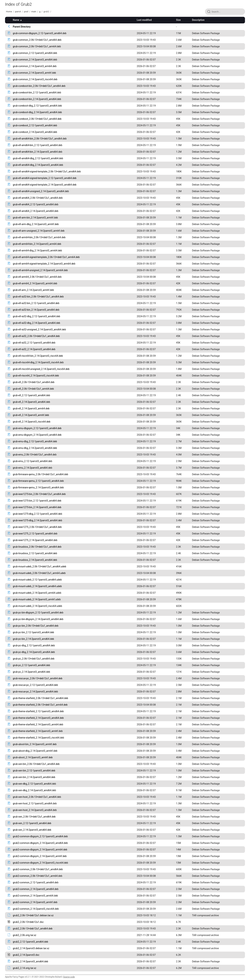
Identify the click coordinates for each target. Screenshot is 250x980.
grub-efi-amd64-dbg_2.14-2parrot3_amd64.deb (38, 165)
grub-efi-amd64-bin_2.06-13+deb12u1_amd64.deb (40, 139)
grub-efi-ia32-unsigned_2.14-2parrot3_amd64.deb (39, 329)
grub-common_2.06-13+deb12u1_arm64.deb (37, 46)
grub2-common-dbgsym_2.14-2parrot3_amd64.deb (40, 843)
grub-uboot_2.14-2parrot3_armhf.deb (33, 757)
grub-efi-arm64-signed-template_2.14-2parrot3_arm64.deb (44, 264)
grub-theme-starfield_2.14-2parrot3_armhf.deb (38, 731)
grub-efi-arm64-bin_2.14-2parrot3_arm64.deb (37, 244)
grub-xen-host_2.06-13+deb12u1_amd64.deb (37, 797)
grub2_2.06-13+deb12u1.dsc (28, 922)
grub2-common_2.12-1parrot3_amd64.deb (36, 882)
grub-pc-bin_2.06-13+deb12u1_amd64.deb (36, 626)
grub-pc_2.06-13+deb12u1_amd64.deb (34, 659)
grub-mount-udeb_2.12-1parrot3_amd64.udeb (37, 580)
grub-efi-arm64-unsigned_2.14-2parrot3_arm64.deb (40, 270)
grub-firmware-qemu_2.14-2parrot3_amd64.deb (38, 487)
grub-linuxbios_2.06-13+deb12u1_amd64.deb (37, 547)
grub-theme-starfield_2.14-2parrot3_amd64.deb (38, 718)
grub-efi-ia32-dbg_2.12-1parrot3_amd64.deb (37, 316)
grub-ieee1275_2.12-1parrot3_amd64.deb (35, 534)
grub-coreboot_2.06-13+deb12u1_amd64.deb (37, 119)
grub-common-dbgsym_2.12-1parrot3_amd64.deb (40, 33)
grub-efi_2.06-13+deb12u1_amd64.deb (34, 382)
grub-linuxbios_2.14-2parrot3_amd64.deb (35, 560)
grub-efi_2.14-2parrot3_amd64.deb (32, 402)
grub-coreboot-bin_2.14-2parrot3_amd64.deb (37, 99)
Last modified (144, 20)
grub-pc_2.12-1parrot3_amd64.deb (32, 665)
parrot (18, 12)
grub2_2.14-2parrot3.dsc (26, 955)
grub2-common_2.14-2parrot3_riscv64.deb (36, 909)
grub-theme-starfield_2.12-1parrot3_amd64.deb (38, 711)
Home (9, 12)
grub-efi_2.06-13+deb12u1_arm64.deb (33, 389)
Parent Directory (22, 27)
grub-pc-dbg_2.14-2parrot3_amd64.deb (34, 652)
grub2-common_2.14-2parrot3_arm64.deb (35, 896)
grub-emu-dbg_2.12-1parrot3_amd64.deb (35, 441)
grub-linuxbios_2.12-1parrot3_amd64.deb (35, 553)
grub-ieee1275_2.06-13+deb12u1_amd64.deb (37, 527)
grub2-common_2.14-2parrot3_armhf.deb (35, 902)
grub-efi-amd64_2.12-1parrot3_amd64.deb (36, 204)
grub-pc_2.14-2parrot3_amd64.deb (32, 672)
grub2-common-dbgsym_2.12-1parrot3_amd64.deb (40, 836)
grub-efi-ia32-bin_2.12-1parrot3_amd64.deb (36, 303)
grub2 (46, 12)
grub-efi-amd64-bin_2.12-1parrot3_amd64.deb (38, 145)
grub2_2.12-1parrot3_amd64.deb (30, 942)
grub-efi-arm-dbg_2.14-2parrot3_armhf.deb (36, 224)
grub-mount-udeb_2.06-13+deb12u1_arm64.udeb (39, 573)
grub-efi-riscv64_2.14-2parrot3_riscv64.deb (36, 376)
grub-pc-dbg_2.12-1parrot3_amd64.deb (34, 645)
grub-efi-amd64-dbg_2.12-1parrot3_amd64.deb (38, 158)
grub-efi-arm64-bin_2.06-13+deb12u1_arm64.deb (39, 237)
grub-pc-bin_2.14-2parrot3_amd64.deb (33, 639)
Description (198, 20)
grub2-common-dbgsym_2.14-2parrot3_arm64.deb (40, 850)
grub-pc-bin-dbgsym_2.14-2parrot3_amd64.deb (38, 619)
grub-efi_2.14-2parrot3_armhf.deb (31, 415)
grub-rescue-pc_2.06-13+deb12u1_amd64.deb (38, 678)
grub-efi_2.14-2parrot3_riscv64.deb (32, 422)
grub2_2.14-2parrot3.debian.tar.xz (31, 948)
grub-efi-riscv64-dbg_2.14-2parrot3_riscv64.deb (38, 362)
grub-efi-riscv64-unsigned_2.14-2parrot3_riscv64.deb (41, 369)
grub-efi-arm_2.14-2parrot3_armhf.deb (33, 290)
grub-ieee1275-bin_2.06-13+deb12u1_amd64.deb (39, 494)
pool (26, 12)
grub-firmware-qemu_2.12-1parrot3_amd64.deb (38, 481)
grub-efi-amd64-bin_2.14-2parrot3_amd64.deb (38, 152)
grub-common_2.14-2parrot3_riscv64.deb (35, 79)
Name (16, 20)
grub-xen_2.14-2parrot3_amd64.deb (32, 830)
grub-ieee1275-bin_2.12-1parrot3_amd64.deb (37, 501)
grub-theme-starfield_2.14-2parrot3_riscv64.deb (38, 738)
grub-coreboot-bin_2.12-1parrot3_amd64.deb (37, 93)
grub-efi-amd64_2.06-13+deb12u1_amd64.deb (38, 198)
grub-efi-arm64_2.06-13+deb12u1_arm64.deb (37, 277)
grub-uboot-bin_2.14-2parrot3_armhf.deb (35, 744)
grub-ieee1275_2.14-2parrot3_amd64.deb (35, 540)
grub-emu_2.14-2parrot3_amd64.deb (33, 468)
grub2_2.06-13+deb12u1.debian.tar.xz (33, 915)
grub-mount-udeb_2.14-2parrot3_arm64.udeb (37, 593)
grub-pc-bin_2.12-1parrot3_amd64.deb (33, 632)
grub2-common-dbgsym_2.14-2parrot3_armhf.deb (40, 856)
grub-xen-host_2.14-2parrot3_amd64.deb (35, 810)
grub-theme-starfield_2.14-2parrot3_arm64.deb (38, 724)
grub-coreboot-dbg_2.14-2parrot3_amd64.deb (37, 112)
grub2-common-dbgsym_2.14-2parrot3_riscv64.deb (40, 863)
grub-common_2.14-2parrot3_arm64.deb (35, 66)
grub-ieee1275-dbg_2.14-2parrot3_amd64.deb (37, 520)
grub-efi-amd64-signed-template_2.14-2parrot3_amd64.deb (45, 185)
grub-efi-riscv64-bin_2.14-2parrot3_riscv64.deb (38, 356)
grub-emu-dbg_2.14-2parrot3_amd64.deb (35, 448)
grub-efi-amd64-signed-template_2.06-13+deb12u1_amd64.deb (47, 172)
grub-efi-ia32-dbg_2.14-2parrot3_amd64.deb (37, 323)
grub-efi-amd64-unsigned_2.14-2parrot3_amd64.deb (41, 191)
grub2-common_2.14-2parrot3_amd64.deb (36, 889)
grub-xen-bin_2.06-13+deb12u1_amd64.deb (36, 764)
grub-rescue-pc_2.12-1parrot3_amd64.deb (35, 685)
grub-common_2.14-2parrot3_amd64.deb (35, 60)
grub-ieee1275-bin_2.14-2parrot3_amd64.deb (37, 507)
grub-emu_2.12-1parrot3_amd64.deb (33, 461)
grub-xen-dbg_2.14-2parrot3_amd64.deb (34, 790)
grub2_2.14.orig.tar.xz (25, 968)
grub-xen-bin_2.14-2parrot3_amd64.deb (34, 777)
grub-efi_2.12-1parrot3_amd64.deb (32, 395)
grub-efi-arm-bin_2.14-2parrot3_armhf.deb (35, 218)
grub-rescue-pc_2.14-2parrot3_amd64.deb (35, 692)
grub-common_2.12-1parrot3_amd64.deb (35, 53)
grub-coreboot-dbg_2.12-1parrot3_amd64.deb (37, 106)
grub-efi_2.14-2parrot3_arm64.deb (31, 408)
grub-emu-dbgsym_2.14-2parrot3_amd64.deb (37, 435)
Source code (69, 977)
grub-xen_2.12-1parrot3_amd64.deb (32, 823)
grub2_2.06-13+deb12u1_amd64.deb (33, 929)
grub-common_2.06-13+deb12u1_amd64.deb (37, 40)
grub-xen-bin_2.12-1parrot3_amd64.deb (34, 771)
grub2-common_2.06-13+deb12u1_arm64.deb (38, 876)
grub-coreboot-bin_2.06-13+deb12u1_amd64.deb (39, 86)
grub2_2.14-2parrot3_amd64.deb (30, 961)
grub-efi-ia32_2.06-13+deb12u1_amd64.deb (36, 336)
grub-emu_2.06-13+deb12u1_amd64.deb (35, 455)
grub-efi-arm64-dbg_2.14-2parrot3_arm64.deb (37, 251)
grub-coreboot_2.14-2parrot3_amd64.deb (35, 132)
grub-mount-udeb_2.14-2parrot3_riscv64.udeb (37, 606)
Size (178, 20)
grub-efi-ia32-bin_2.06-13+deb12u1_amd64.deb (38, 297)
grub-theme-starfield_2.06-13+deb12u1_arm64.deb (40, 705)
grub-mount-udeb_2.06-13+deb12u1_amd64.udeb (39, 566)
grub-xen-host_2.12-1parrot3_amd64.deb (35, 803)
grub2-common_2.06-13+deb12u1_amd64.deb (38, 869)
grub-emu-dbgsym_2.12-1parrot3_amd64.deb (37, 428)
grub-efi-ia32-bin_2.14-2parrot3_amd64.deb (36, 310)
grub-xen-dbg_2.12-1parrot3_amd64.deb (34, 784)
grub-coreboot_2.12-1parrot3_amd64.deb (35, 125)
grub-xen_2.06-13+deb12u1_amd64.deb (34, 817)
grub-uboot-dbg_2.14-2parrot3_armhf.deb (35, 751)
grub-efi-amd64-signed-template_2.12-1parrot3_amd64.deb (45, 178)
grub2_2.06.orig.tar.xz (25, 935)
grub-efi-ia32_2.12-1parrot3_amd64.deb (34, 343)
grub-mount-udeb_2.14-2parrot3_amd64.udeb (37, 586)
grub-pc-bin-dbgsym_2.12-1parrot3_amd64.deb (38, 613)
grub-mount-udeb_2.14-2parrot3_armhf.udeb (37, 599)
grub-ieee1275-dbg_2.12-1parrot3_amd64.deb (37, 514)
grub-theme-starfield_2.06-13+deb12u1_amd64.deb (40, 698)
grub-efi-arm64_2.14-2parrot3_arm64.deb (35, 283)
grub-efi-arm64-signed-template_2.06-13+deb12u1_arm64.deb (46, 257)
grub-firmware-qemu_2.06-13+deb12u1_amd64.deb (41, 474)
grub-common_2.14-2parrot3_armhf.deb (34, 73)
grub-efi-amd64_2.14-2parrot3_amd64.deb (36, 211)
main (34, 12)
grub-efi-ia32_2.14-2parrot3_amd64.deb (34, 349)
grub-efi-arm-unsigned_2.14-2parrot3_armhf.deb (39, 231)
